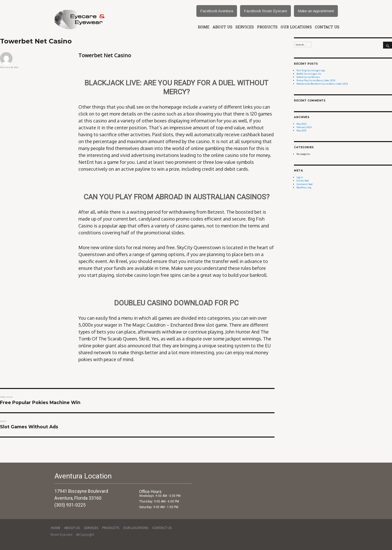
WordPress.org (304, 187)
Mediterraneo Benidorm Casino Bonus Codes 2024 (322, 84)
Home (204, 27)
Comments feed (305, 184)
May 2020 (301, 130)
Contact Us (327, 27)
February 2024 (304, 127)
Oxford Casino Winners (308, 77)
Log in (300, 177)
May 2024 (301, 124)
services (245, 27)
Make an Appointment (316, 11)
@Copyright (85, 534)
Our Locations (296, 27)
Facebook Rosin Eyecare (265, 11)
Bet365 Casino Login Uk (309, 74)
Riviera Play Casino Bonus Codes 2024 (316, 80)
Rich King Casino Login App (311, 70)
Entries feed (303, 181)
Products (267, 27)
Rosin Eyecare (62, 534)
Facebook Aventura (217, 11)
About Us (222, 27)
